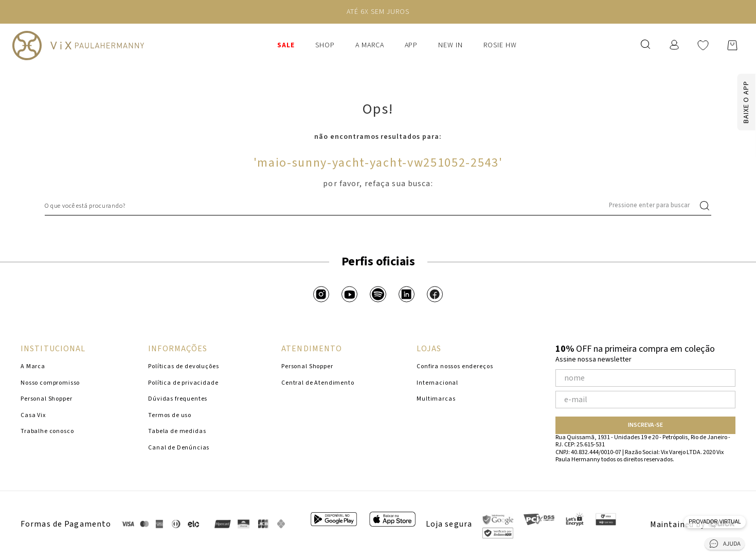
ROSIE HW (500, 45)
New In (451, 45)
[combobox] (378, 206)
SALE (286, 45)
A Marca (370, 45)
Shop (325, 45)
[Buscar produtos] (707, 206)
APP (411, 45)
